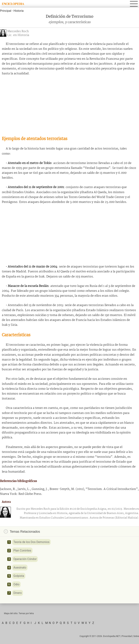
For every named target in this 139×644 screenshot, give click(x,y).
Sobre (136, 636)
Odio (16, 584)
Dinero (18, 593)
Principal (6, 11)
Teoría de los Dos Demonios (31, 542)
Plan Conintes (22, 551)
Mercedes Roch (18, 31)
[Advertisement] (69, 106)
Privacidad (127, 636)
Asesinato (20, 568)
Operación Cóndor (25, 559)
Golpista (19, 576)
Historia (18, 11)
